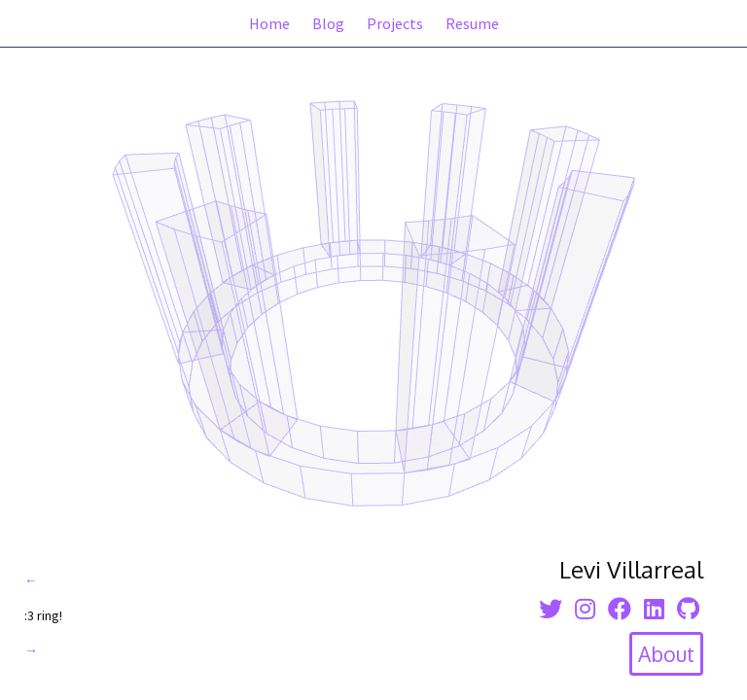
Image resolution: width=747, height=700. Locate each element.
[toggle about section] (666, 654)
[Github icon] (688, 609)
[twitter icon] (551, 609)
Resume (472, 23)
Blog (328, 23)
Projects (395, 23)
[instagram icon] (585, 609)
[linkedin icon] (654, 609)
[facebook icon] (620, 609)
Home (269, 23)
